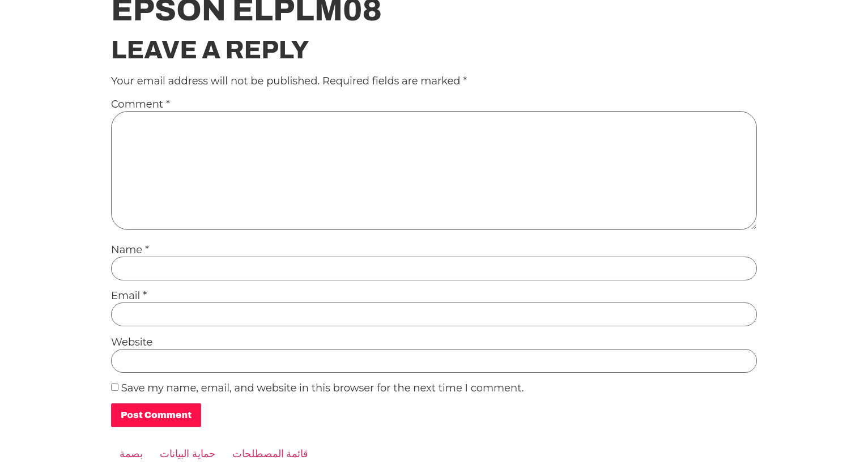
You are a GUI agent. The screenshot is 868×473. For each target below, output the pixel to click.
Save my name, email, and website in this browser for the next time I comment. (323, 388)
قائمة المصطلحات (271, 454)
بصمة (131, 454)
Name (130, 250)
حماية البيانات (188, 454)
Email (129, 296)
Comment (141, 104)
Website (132, 342)
